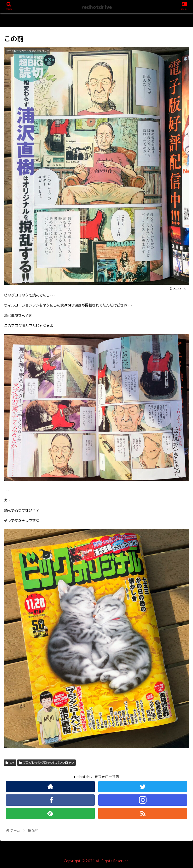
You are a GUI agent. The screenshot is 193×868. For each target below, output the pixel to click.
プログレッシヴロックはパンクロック (46, 763)
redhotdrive (97, 7)
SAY (10, 763)
